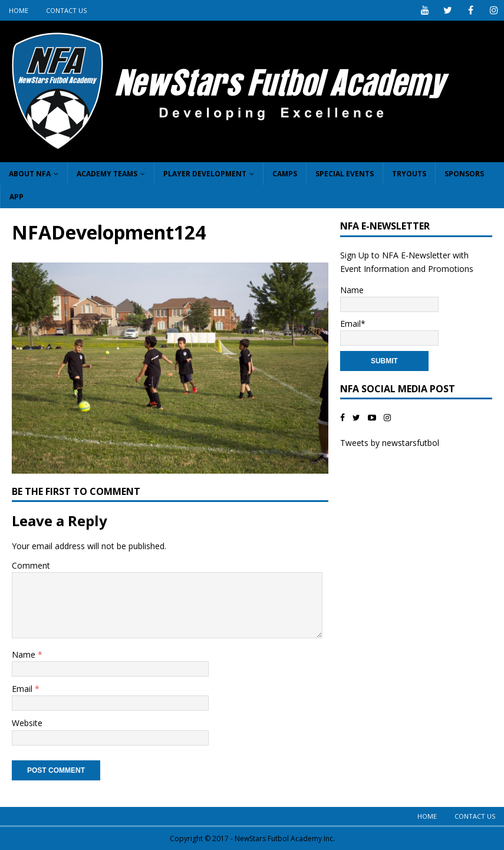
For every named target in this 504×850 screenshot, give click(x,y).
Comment (31, 565)
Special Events (345, 174)
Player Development (205, 174)
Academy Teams (107, 174)
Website (27, 723)
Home (19, 10)
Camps (285, 174)
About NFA (30, 174)
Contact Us (66, 10)
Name (25, 654)
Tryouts (409, 174)
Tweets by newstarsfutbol (390, 443)
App (17, 197)
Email (23, 689)
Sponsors (464, 174)
